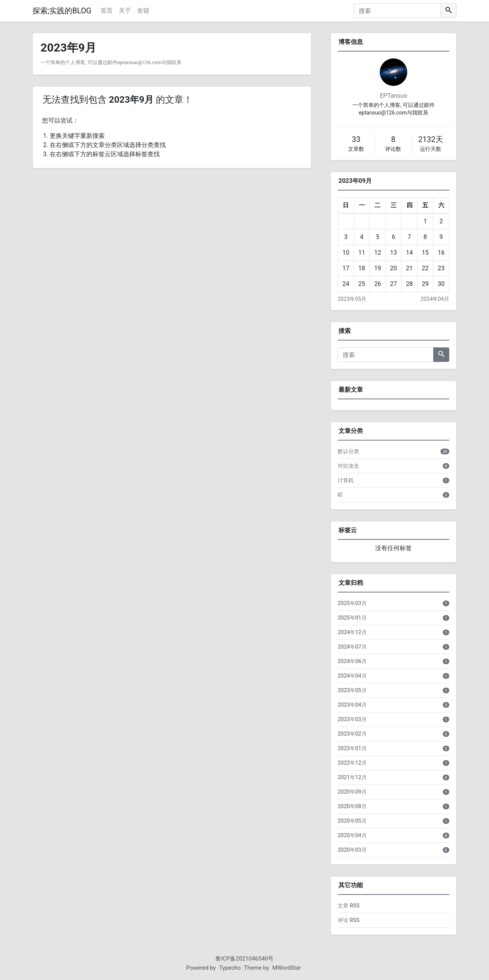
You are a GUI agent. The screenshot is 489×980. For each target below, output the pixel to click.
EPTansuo (393, 96)
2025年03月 (352, 603)
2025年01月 (352, 618)
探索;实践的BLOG (62, 11)
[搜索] (397, 11)
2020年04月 (352, 835)
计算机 (346, 480)
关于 (125, 10)
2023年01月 (352, 748)
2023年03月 (352, 719)
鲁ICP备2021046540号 (245, 959)
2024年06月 (352, 661)
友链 (143, 10)
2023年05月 (352, 299)
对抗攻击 (348, 466)
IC (340, 495)
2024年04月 (435, 299)
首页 (107, 10)
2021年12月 (352, 777)
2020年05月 (352, 821)
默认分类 (348, 451)
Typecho (230, 968)
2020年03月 (352, 850)
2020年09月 (352, 792)
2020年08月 (352, 806)
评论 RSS (349, 920)
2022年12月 (352, 763)
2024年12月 (352, 632)
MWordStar (287, 968)
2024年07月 (352, 647)
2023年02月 (352, 734)
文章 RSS (349, 906)
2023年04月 (352, 705)
